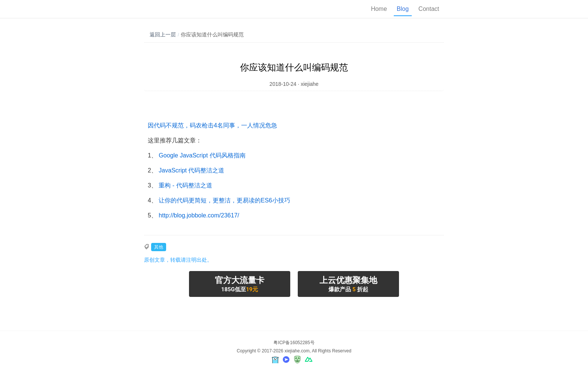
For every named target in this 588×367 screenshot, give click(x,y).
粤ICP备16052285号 (294, 343)
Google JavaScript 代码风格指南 (202, 155)
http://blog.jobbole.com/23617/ (199, 215)
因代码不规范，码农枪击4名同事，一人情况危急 (212, 125)
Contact (429, 9)
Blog (403, 9)
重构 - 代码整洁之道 (185, 185)
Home (379, 9)
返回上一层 (163, 34)
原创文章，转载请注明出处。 (178, 260)
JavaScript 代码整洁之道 (191, 170)
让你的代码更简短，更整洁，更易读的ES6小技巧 (224, 200)
